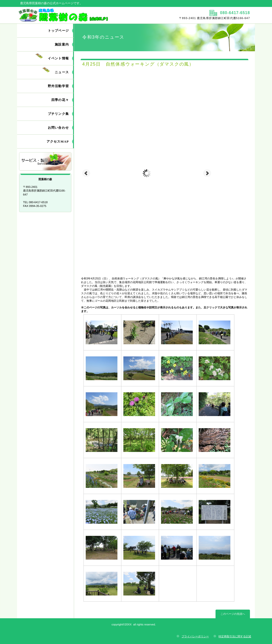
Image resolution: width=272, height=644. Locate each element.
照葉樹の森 (76, 15)
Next (207, 173)
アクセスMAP (58, 141)
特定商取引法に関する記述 (235, 636)
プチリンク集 (58, 114)
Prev (86, 173)
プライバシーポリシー (195, 636)
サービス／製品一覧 (46, 162)
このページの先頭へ (233, 614)
